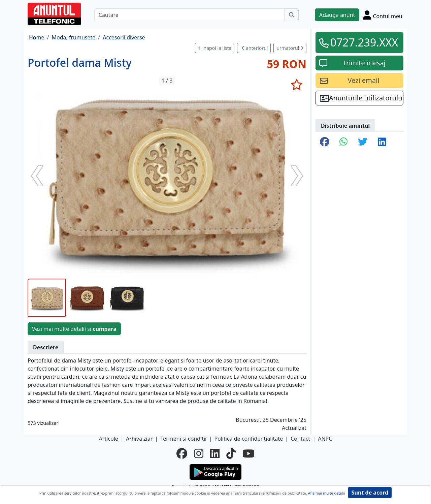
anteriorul (255, 48)
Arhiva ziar (139, 439)
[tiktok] (231, 453)
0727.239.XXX (364, 42)
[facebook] (182, 453)
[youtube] (248, 453)
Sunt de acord (370, 493)
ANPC (325, 439)
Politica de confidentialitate (248, 439)
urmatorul (290, 48)
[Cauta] (292, 15)
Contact (300, 439)
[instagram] (199, 453)
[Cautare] (190, 15)
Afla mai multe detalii (326, 493)
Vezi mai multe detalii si (74, 329)
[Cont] (383, 15)
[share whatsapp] (344, 142)
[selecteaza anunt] (296, 85)
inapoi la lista (215, 48)
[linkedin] (215, 453)
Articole (109, 439)
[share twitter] (363, 142)
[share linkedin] (382, 142)
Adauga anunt (337, 15)
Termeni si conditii (183, 439)
